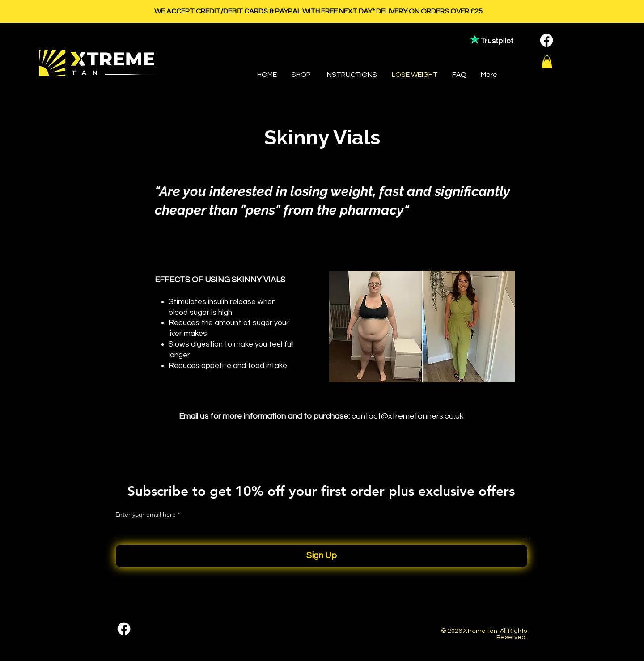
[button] (547, 62)
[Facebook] (547, 40)
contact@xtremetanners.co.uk (408, 416)
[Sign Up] (322, 556)
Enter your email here (146, 514)
